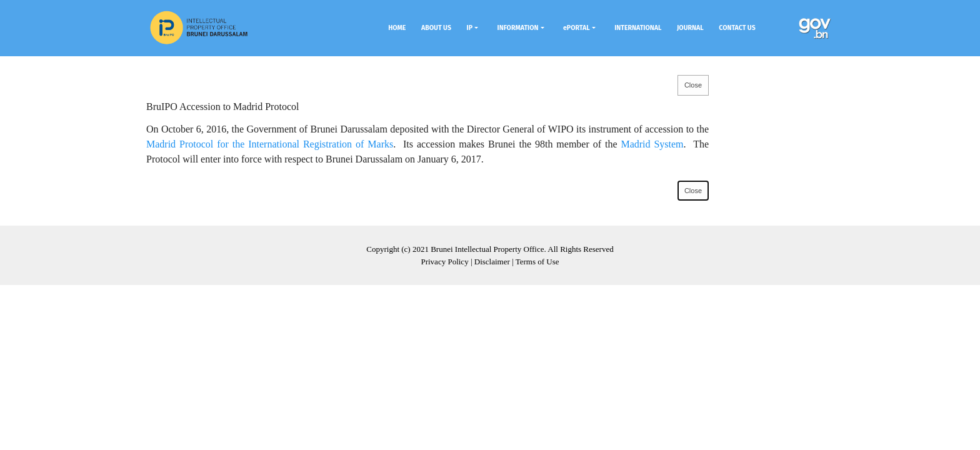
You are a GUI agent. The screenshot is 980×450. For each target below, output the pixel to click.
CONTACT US (737, 28)
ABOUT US (436, 28)
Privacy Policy (444, 262)
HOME (397, 28)
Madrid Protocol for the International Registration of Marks (270, 144)
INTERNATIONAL (638, 28)
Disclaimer (492, 262)
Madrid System (652, 144)
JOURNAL (690, 28)
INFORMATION (518, 28)
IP (470, 28)
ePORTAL (577, 28)
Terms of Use (537, 262)
